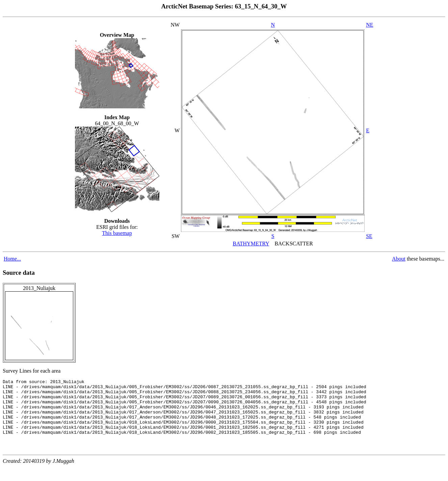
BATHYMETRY (251, 244)
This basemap (117, 233)
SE (369, 236)
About (399, 259)
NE (370, 25)
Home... (12, 259)
